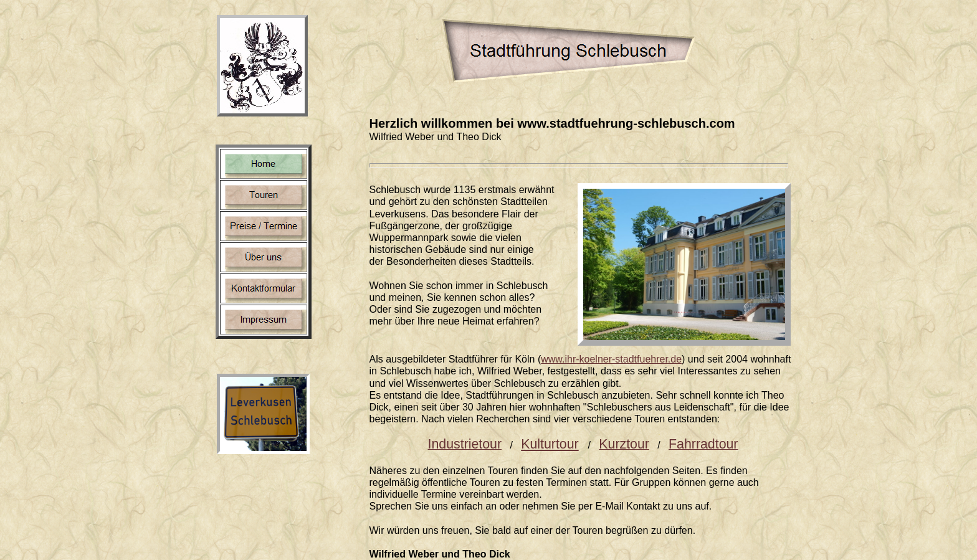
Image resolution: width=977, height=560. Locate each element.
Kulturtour (550, 444)
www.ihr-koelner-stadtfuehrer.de (611, 359)
